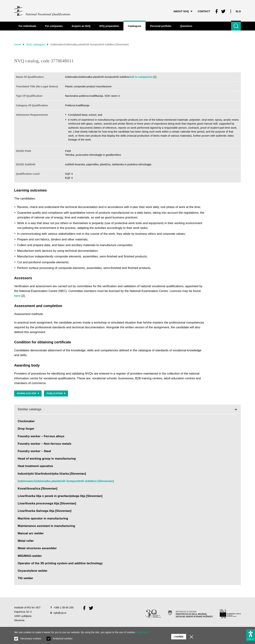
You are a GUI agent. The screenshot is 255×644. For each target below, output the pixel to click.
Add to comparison (141, 77)
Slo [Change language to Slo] (238, 11)
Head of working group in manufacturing (47, 459)
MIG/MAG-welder (30, 556)
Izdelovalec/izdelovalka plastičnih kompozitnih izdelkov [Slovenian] (66, 481)
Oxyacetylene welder (33, 571)
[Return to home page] (42, 11)
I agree (179, 635)
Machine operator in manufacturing (43, 519)
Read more (142, 632)
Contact (203, 11)
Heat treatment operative (35, 467)
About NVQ (182, 11)
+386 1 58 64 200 (64, 608)
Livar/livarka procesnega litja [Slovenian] (47, 504)
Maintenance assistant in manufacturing (46, 526)
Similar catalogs (127, 410)
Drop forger (26, 429)
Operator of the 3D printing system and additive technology (60, 564)
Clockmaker (26, 422)
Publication (57, 394)
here (17, 296)
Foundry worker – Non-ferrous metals (45, 444)
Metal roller (26, 541)
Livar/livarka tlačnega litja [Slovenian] (45, 511)
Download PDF (28, 394)
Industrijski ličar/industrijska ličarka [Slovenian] (52, 474)
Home (18, 44)
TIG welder (25, 579)
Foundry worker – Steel (34, 452)
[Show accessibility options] (251, 635)
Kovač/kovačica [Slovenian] (38, 489)
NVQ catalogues (37, 44)
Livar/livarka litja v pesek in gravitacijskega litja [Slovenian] (60, 497)
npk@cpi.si (60, 613)
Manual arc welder (31, 534)
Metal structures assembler (37, 549)
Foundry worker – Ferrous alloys (41, 437)
